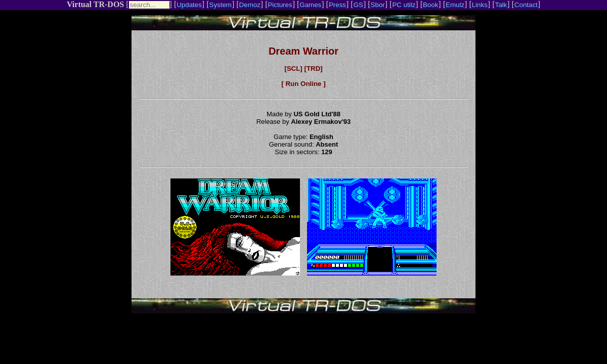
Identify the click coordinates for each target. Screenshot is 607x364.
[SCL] (293, 69)
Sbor (378, 5)
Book (430, 5)
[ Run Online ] (303, 84)
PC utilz (404, 5)
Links (480, 5)
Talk (501, 5)
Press (337, 5)
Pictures (280, 5)
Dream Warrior (303, 51)
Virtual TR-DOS (95, 4)
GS (358, 5)
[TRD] (313, 69)
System (221, 5)
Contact (526, 5)
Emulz (455, 5)
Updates (189, 5)
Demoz (250, 5)
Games (310, 5)
